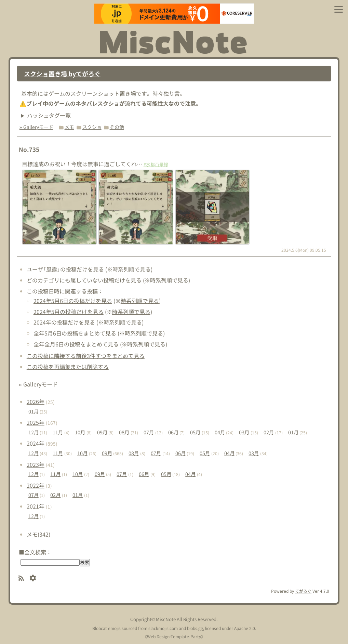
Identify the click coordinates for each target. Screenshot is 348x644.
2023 (36, 464)
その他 (117, 127)
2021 (36, 506)
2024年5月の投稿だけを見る (69, 312)
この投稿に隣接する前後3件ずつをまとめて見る (86, 356)
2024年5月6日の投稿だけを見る (73, 301)
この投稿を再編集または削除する (68, 367)
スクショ (92, 127)
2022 (36, 485)
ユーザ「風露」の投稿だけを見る (65, 269)
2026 (36, 402)
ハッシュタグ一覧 (49, 115)
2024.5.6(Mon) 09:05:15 (304, 250)
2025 (36, 422)
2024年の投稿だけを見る (64, 322)
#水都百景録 (156, 164)
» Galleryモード (36, 127)
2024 (36, 443)
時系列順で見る (132, 269)
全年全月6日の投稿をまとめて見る (76, 344)
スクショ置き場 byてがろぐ (62, 74)
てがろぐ (303, 591)
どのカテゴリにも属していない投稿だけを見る (84, 280)
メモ (69, 127)
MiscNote (166, 619)
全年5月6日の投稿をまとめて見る (75, 333)
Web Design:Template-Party (174, 636)
